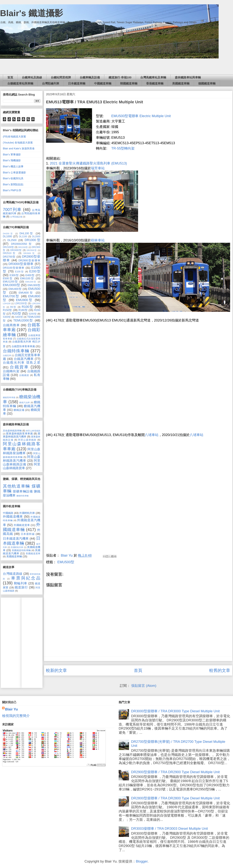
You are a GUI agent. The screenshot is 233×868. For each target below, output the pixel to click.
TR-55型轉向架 (123, 148)
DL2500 (12, 240)
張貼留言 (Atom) (144, 686)
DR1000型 (32, 240)
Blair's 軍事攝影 (12, 155)
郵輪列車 (21, 583)
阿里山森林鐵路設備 (22, 462)
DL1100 (23, 236)
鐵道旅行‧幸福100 (120, 77)
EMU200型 (31, 282)
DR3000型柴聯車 (21, 264)
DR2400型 (16, 250)
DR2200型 (23, 247)
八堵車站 (152, 435)
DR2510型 (10, 253)
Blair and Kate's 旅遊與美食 (19, 149)
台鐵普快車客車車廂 (23, 346)
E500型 (8, 278)
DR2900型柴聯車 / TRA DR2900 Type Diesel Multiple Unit (175, 772)
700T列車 (12, 210)
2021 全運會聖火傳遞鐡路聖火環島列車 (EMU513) (88, 163)
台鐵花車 (7, 355)
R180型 (23, 310)
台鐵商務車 (11, 325)
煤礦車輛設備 (23, 491)
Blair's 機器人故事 (13, 166)
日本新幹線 (28, 534)
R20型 (17, 313)
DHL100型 (27, 233)
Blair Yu (11, 709)
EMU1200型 (10, 282)
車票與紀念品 (26, 578)
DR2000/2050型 (22, 244)
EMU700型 (11, 296)
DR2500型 (32, 250)
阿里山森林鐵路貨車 (22, 466)
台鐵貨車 (19, 367)
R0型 (13, 307)
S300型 (7, 317)
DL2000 (36, 236)
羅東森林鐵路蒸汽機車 (22, 435)
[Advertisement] (116, 66)
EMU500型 (66, 562)
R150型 (7, 310)
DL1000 (7, 236)
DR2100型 (8, 247)
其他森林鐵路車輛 (12, 431)
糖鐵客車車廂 (9, 397)
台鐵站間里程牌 (61, 77)
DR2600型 (30, 253)
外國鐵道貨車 (22, 525)
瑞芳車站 (98, 168)
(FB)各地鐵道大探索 (14, 137)
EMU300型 (34, 285)
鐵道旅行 (21, 587)
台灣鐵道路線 (13, 574)
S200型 (33, 314)
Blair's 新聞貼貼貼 (13, 184)
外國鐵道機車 (13, 517)
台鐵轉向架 (11, 371)
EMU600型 (26, 293)
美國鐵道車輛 (181, 83)
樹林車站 (98, 240)
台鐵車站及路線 (32, 77)
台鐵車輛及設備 (90, 77)
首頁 (10, 77)
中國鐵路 (8, 513)
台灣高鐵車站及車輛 (153, 77)
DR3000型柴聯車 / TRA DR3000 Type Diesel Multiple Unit (175, 711)
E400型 (30, 275)
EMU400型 (15, 289)
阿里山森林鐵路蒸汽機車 (22, 459)
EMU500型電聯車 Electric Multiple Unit (141, 116)
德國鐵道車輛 (207, 83)
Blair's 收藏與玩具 (13, 178)
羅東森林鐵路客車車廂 (19, 434)
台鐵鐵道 (24, 375)
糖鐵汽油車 (25, 402)
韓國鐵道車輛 (129, 83)
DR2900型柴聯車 (29, 260)
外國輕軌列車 (27, 513)
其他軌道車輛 (16, 486)
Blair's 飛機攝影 (12, 160)
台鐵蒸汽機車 (24, 359)
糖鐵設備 (19, 410)
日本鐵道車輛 (77, 83)
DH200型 (8, 234)
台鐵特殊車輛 (16, 351)
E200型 (35, 271)
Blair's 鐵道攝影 (31, 13)
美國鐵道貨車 (33, 553)
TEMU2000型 (23, 320)
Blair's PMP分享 (12, 190)
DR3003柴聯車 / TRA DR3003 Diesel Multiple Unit (170, 828)
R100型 (28, 307)
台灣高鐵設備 (16, 217)
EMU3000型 (11, 285)
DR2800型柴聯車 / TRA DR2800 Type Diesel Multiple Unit (175, 798)
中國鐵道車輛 (103, 83)
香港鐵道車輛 (155, 83)
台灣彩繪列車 (51, 83)
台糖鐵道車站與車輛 (20, 83)
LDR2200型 (21, 303)
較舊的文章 (220, 670)
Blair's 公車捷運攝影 (14, 173)
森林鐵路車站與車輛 (188, 77)
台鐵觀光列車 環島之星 (22, 363)
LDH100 (7, 303)
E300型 (14, 275)
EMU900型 (24, 300)
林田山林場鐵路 (33, 431)
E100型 (20, 272)
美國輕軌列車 (17, 547)
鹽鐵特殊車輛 (22, 496)
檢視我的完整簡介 (16, 716)
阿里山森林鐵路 (27, 440)
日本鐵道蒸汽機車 (16, 539)
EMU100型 (27, 278)
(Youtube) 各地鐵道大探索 (18, 143)
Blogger (142, 861)
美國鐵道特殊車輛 (21, 550)
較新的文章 (56, 670)
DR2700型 (9, 257)
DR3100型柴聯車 (14, 268)
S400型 (19, 317)
